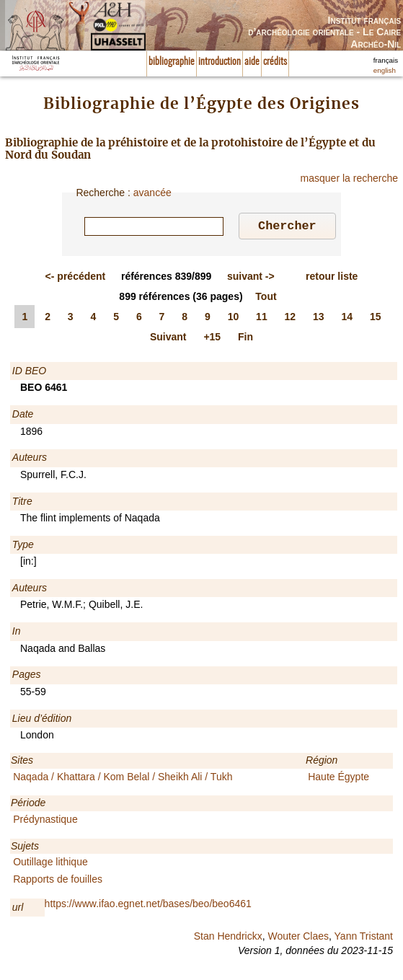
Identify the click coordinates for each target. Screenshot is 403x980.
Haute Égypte (338, 779)
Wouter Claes (298, 938)
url (18, 909)
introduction (220, 62)
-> (251, 278)
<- (76, 278)
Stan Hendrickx (228, 938)
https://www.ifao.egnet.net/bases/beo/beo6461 (148, 906)
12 (291, 319)
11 (262, 319)
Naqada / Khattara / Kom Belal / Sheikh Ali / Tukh (123, 779)
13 (319, 319)
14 (347, 319)
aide (252, 62)
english (385, 70)
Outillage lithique (50, 864)
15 (376, 319)
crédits (275, 62)
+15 (212, 339)
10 (234, 319)
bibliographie (172, 62)
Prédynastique (45, 821)
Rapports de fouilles (58, 881)
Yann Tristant (364, 938)
